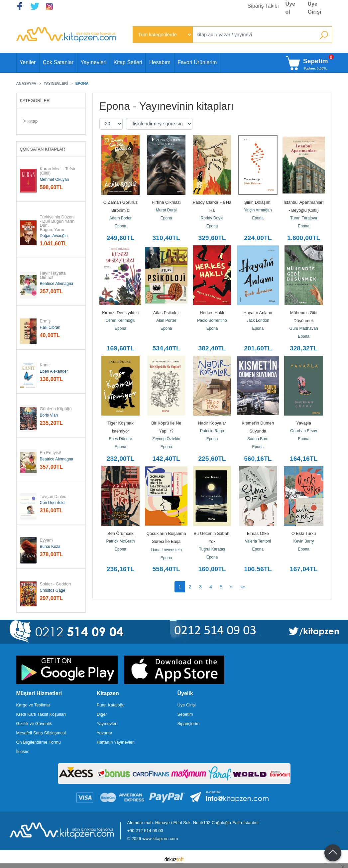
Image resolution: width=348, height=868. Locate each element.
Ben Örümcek (120, 533)
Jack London (258, 320)
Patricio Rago (212, 431)
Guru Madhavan (304, 328)
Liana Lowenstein (166, 550)
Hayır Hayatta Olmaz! (54, 276)
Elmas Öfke (258, 533)
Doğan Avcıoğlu (54, 236)
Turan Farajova (304, 218)
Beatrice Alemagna (57, 284)
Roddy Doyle (212, 218)
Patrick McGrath (120, 541)
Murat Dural (166, 210)
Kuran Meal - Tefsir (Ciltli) (58, 171)
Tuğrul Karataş (212, 549)
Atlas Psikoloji (166, 313)
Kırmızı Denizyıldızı (120, 313)
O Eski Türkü (304, 533)
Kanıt (45, 365)
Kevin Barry (304, 541)
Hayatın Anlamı (258, 313)
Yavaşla (304, 423)
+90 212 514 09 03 (145, 831)
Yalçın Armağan (258, 210)
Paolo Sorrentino (212, 320)
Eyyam (46, 540)
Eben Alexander (54, 371)
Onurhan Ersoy (304, 431)
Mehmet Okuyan (55, 180)
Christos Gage (53, 590)
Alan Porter (166, 320)
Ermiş (45, 321)
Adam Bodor (120, 218)
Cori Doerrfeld (52, 503)
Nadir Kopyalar (212, 423)
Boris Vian (49, 415)
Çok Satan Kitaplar (43, 149)
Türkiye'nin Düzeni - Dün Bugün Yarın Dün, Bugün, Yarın (58, 224)
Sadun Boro (258, 439)
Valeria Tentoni (258, 541)
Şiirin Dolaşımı (258, 202)
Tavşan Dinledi (54, 497)
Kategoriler (35, 101)
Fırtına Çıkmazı (166, 202)
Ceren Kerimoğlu (120, 320)
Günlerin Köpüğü (56, 409)
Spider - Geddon (56, 584)
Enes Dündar (120, 439)
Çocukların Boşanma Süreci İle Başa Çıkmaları (167, 541)
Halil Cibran (50, 327)
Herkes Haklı (212, 313)
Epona (120, 226)
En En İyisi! (51, 453)
